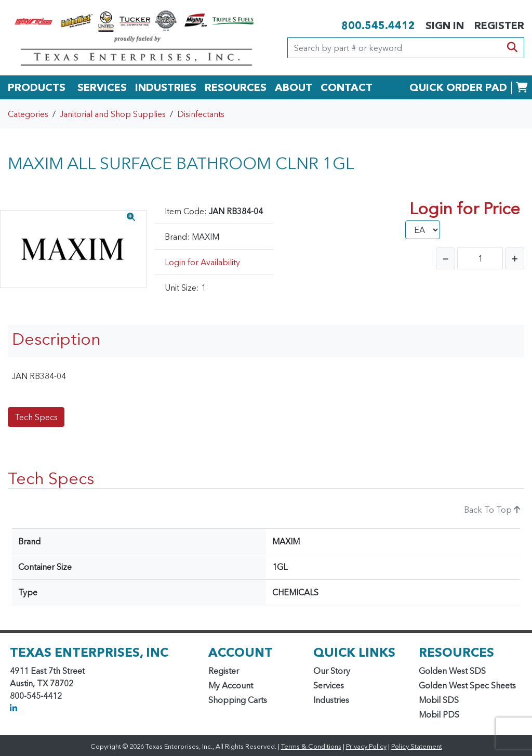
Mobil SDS (439, 700)
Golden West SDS (452, 671)
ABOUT (294, 87)
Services (329, 685)
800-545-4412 (36, 696)
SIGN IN (445, 25)
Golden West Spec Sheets (467, 685)
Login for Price (465, 208)
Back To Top (492, 510)
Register (224, 671)
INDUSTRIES (166, 87)
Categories (28, 114)
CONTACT (347, 87)
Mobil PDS (439, 714)
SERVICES (102, 87)
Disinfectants (201, 114)
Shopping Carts (238, 700)
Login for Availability (202, 262)
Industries (331, 700)
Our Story (332, 671)
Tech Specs (36, 417)
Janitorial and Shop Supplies (113, 114)
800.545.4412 (378, 25)
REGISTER (499, 25)
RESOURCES (236, 87)
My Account (231, 685)
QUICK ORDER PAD (458, 87)
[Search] (395, 48)
